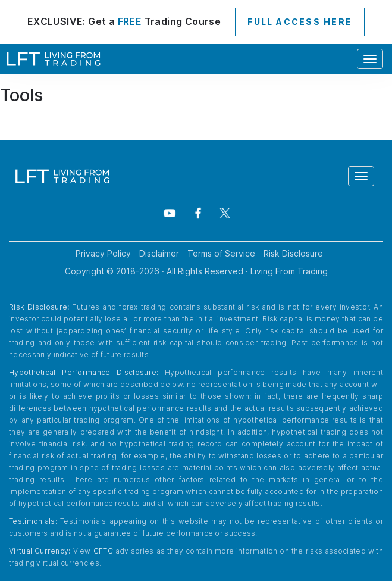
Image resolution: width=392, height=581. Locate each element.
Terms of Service (221, 253)
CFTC (103, 551)
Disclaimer (159, 253)
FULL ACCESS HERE (300, 22)
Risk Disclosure (293, 253)
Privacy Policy (103, 253)
